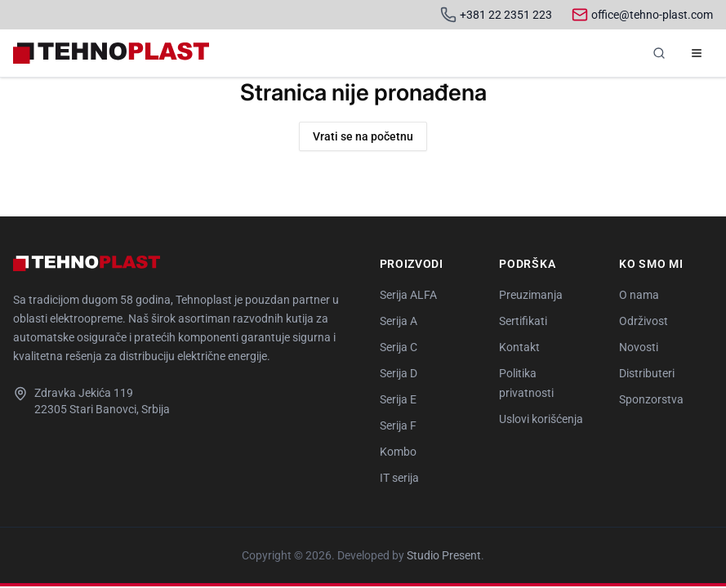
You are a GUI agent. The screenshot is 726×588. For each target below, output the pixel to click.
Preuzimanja (531, 295)
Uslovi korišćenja (541, 419)
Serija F (398, 425)
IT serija (399, 478)
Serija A (399, 321)
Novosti (639, 347)
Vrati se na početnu (363, 136)
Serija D (399, 373)
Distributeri (647, 373)
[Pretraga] (659, 53)
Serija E (398, 399)
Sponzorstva (651, 399)
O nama (639, 295)
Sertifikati (523, 321)
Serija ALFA (408, 295)
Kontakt (519, 347)
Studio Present (444, 555)
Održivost (644, 321)
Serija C (399, 347)
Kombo (398, 452)
